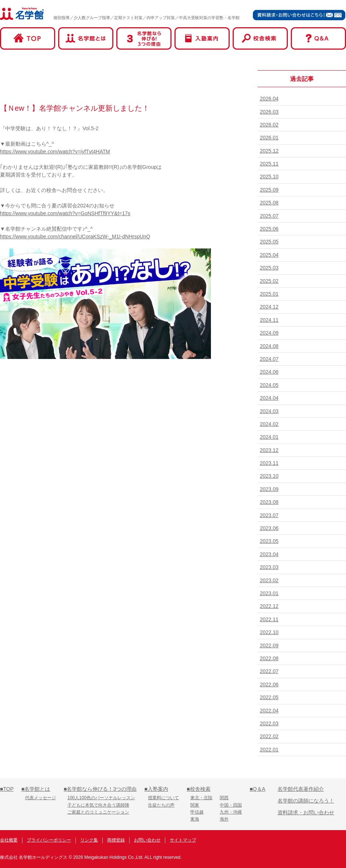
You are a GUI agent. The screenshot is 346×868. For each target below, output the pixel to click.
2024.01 (269, 437)
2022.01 (269, 750)
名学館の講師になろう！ (306, 801)
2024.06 (269, 372)
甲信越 (197, 812)
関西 (224, 798)
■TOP (7, 789)
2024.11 (269, 320)
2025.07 (269, 216)
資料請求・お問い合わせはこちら (299, 15)
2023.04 (269, 554)
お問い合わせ (147, 840)
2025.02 (269, 281)
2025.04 (269, 255)
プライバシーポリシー (49, 840)
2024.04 (269, 398)
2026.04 (269, 99)
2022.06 (269, 684)
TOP (28, 38)
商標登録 (116, 840)
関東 (195, 805)
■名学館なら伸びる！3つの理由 (100, 789)
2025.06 (269, 229)
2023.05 (269, 541)
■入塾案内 (156, 789)
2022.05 (269, 697)
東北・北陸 (201, 798)
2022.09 (269, 645)
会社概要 (9, 840)
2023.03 (269, 567)
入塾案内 (202, 38)
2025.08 (269, 203)
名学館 (22, 14)
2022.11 (269, 619)
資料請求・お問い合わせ (306, 812)
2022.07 (269, 671)
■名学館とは (36, 789)
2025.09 (269, 190)
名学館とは (86, 38)
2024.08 (269, 346)
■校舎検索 (198, 789)
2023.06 (269, 528)
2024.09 (269, 333)
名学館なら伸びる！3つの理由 (144, 38)
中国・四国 (231, 805)
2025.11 (269, 164)
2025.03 (269, 268)
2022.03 (269, 723)
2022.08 (269, 658)
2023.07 (269, 515)
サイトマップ (183, 840)
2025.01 (269, 294)
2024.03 (269, 411)
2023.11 (269, 463)
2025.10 (269, 177)
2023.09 (269, 489)
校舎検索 (260, 38)
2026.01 (269, 138)
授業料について (163, 798)
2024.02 (269, 424)
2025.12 (269, 151)
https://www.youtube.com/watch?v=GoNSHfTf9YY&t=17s (65, 213)
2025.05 (269, 242)
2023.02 (269, 580)
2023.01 (269, 593)
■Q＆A (257, 789)
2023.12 (269, 450)
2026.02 (269, 125)
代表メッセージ (40, 798)
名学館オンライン (318, 841)
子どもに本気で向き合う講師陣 (98, 805)
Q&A (318, 38)
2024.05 (269, 385)
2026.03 (269, 112)
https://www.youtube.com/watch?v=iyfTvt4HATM (55, 152)
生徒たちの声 (161, 805)
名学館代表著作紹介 (301, 789)
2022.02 (269, 736)
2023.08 (269, 502)
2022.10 (269, 632)
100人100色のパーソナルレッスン (101, 798)
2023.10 (269, 476)
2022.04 (269, 711)
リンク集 (89, 840)
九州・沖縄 (231, 812)
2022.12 (269, 606)
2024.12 (269, 307)
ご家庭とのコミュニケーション (98, 812)
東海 (195, 819)
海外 (224, 819)
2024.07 (269, 359)
